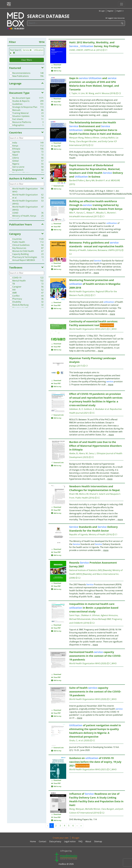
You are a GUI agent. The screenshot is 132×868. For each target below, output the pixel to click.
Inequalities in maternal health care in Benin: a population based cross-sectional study (94, 608)
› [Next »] (77, 826)
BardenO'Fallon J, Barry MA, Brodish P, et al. (90, 180)
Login (102, 11)
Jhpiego (73, 366)
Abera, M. (84, 453)
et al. (81, 740)
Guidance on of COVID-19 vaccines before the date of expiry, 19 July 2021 (95, 762)
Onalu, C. (73, 740)
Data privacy (55, 841)
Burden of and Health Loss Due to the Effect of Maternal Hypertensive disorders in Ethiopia (95, 446)
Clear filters (27, 60)
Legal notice (70, 841)
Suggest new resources (115, 18)
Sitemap (98, 841)
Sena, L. (93, 453)
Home (33, 841)
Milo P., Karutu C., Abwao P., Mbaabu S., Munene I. (93, 213)
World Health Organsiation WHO (85, 699)
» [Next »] (81, 826)
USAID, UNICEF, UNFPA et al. (83, 50)
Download (56, 65)
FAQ (80, 841)
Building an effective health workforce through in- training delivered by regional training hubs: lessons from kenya (96, 205)
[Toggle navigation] (122, 4)
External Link (57, 186)
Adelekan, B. (75, 409)
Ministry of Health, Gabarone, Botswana (88, 250)
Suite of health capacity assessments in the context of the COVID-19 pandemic (95, 692)
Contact (43, 841)
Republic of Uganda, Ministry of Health (87, 534)
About (88, 841)
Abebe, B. (74, 453)
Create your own (61, 838)
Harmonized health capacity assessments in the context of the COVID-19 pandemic (95, 656)
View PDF (56, 68)
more (105, 115)
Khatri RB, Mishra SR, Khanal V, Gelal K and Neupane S (95, 494)
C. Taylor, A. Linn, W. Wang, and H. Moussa (89, 93)
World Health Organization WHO (85, 329)
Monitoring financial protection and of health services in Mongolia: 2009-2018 (95, 284)
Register (110, 11)
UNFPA (111, 250)
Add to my (56, 71)
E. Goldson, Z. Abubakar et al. (96, 409)
